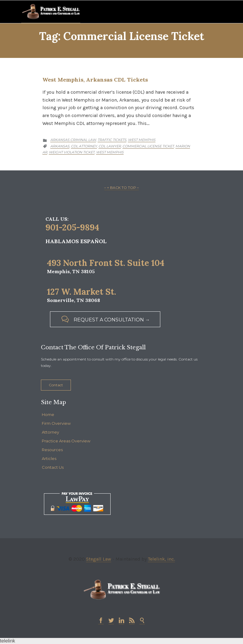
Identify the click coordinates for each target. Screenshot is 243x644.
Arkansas (60, 146)
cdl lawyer (110, 146)
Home (48, 414)
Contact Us (53, 467)
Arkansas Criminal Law (73, 140)
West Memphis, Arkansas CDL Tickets (95, 80)
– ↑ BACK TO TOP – (121, 188)
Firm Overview (56, 423)
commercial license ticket (148, 146)
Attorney (50, 432)
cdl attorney (84, 146)
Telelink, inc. (161, 559)
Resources (52, 450)
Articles (49, 458)
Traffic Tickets (112, 140)
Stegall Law (99, 559)
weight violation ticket (72, 152)
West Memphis (142, 140)
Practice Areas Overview (66, 441)
